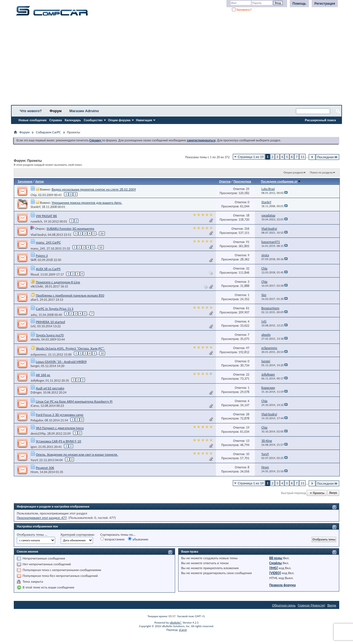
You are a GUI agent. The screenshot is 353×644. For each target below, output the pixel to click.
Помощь (299, 4)
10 (101, 247)
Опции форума (119, 120)
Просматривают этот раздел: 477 (42, 518)
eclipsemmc (39, 354)
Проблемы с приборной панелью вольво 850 (70, 295)
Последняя (327, 157)
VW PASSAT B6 (46, 216)
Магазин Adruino (84, 111)
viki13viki (37, 286)
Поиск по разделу (321, 172)
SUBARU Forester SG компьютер (70, 229)
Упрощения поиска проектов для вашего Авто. (87, 203)
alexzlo (35, 339)
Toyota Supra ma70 (50, 335)
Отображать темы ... (32, 535)
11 (302, 157)
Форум (56, 111)
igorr (34, 447)
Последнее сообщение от (281, 181)
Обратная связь (284, 605)
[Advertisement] (172, 62)
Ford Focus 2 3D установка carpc (60, 415)
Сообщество (93, 120)
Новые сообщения (33, 120)
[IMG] (274, 568)
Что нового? (31, 111)
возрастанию (113, 539)
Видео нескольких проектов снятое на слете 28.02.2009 (94, 189)
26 (102, 233)
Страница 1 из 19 (251, 157)
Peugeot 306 (45, 468)
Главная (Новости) (311, 605)
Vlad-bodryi (38, 234)
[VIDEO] (275, 573)
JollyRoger (37, 381)
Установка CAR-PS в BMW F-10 (58, 441)
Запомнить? (242, 10)
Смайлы (276, 563)
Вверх (333, 493)
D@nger (36, 392)
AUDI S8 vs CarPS (48, 269)
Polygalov (37, 420)
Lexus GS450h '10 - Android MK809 (61, 362)
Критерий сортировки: (78, 535)
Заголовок (25, 181)
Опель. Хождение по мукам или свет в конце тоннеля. (77, 454)
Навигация (144, 120)
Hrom (34, 472)
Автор (40, 181)
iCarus (35, 406)
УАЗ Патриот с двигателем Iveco (60, 428)
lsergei (35, 366)
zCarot (183, 630)
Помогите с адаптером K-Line (58, 282)
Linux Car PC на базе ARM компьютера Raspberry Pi (74, 401)
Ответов (225, 181)
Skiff (33, 260)
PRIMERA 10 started (50, 322)
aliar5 (34, 300)
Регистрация (325, 4)
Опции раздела (293, 172)
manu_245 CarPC (48, 242)
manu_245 (38, 248)
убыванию (138, 539)
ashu (34, 315)
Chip (34, 195)
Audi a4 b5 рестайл (50, 388)
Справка (56, 120)
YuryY (34, 460)
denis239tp (38, 434)
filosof (35, 275)
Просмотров (242, 181)
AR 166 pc (43, 375)
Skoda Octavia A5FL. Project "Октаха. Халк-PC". (70, 348)
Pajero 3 (42, 256)
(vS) (33, 326)
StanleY (35, 207)
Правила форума (282, 585)
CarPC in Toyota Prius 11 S (55, 309)
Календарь (73, 120)
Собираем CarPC (48, 132)
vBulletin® (176, 623)
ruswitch (36, 221)
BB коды (276, 558)
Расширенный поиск (320, 120)
